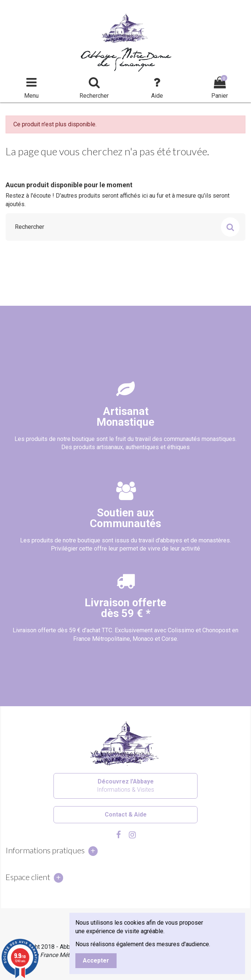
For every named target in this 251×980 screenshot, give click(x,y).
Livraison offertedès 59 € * (125, 608)
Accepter (96, 960)
